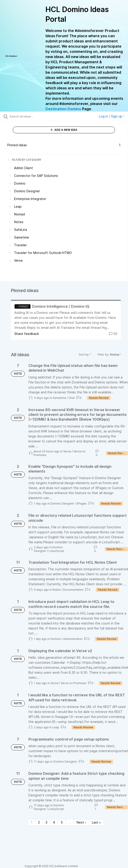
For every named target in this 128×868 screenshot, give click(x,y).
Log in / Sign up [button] (112, 116)
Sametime (59, 398)
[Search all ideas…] (35, 116)
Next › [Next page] (81, 822)
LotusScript (56, 551)
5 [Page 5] (62, 822)
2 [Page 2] (39, 822)
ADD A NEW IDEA (64, 130)
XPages (82, 503)
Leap (56, 727)
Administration (73, 639)
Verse (67, 451)
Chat (72, 398)
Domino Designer (62, 503)
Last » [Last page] (96, 822)
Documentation (73, 590)
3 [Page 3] (46, 822)
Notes (57, 590)
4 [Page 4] (54, 822)
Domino (56, 639)
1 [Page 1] (31, 822)
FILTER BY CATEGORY (24, 160)
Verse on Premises (74, 683)
